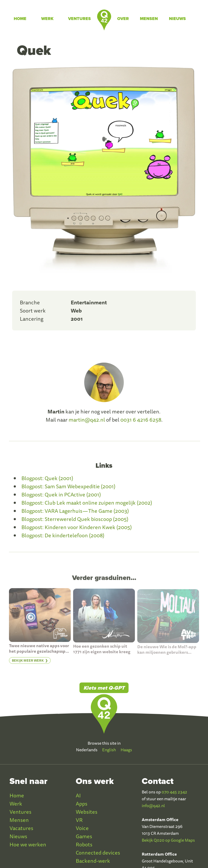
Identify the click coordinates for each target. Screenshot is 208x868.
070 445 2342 (174, 792)
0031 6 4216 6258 (141, 420)
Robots (84, 844)
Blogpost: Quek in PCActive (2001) (61, 494)
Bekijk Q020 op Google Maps (168, 840)
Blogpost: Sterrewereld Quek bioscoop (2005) (75, 519)
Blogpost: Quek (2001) (47, 478)
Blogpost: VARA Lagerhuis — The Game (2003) (75, 511)
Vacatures (21, 828)
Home (20, 19)
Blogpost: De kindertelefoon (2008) (63, 535)
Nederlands (87, 750)
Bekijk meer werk (28, 665)
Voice (82, 828)
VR (79, 820)
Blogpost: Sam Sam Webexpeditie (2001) (68, 486)
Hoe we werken (28, 844)
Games (84, 836)
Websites (87, 812)
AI (78, 795)
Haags (126, 750)
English (109, 750)
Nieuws (177, 19)
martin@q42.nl (87, 420)
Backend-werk (93, 861)
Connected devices (98, 853)
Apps (82, 804)
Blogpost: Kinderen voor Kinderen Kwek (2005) (77, 527)
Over (123, 19)
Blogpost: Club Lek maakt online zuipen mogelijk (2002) (87, 503)
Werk (47, 19)
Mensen (149, 19)
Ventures (79, 19)
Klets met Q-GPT (104, 688)
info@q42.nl (153, 806)
